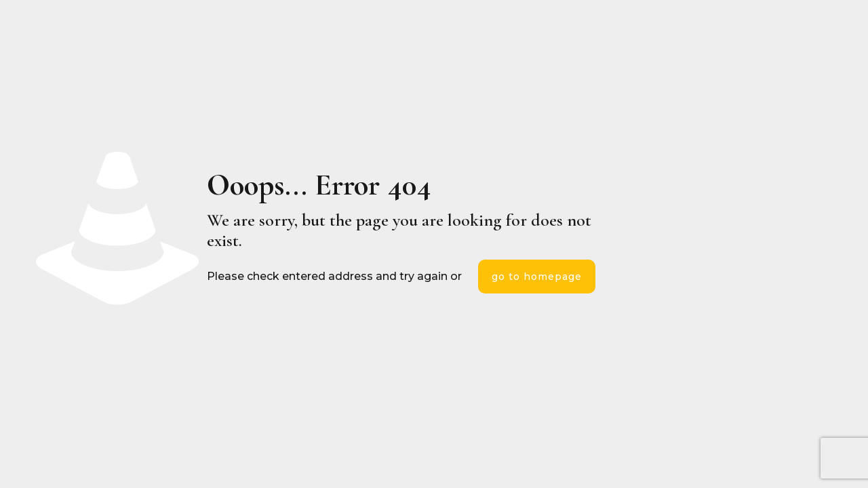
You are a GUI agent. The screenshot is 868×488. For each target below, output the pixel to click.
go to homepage (537, 277)
